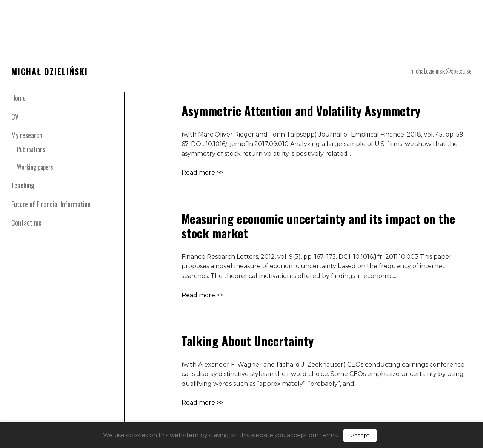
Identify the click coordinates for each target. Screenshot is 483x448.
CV (15, 117)
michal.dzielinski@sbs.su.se (441, 71)
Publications (31, 149)
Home (18, 98)
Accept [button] (360, 435)
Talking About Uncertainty (248, 341)
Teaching (23, 185)
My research (27, 135)
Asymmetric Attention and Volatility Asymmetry (301, 111)
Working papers (35, 167)
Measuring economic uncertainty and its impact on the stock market (318, 226)
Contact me (26, 222)
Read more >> (202, 173)
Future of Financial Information (51, 204)
